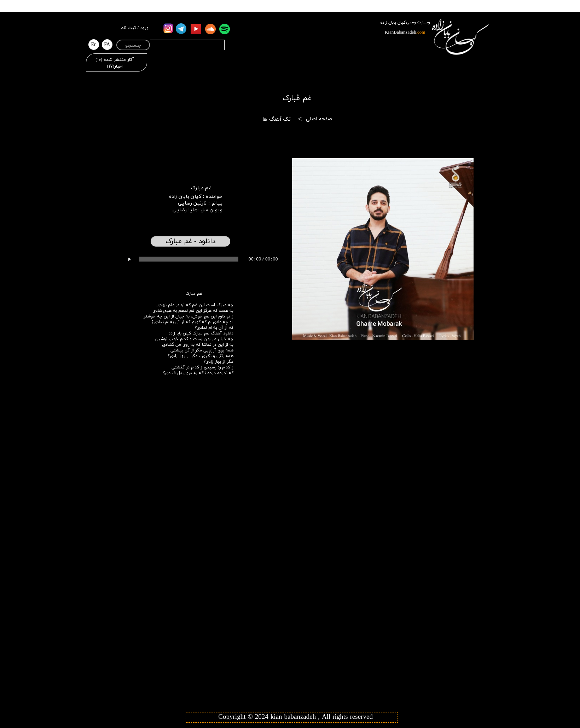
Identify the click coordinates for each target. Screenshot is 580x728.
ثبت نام (128, 28)
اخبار (115, 67)
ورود (144, 28)
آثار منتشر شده (115, 60)
